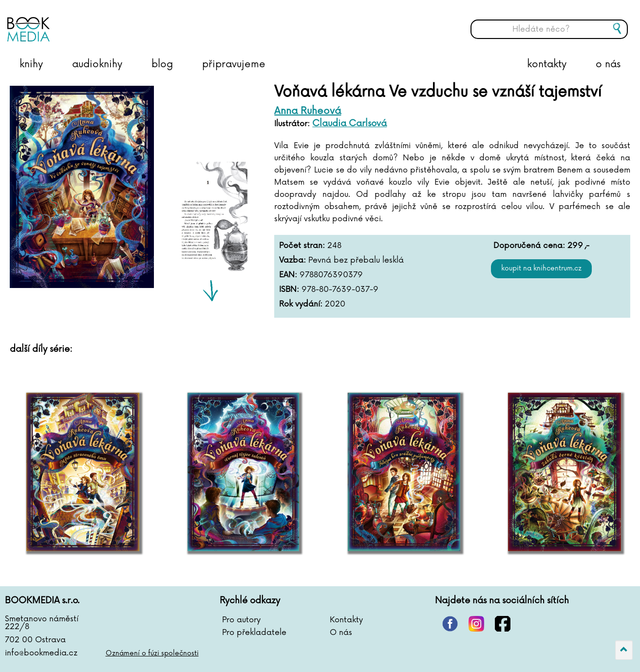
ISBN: (289, 289)
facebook (503, 624)
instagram (476, 624)
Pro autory (241, 620)
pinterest (450, 624)
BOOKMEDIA (105, 22)
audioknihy (97, 64)
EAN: (288, 275)
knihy (31, 64)
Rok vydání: (301, 304)
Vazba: (292, 260)
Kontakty (346, 620)
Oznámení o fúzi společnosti (152, 653)
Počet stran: (302, 246)
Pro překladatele (254, 633)
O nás (341, 633)
